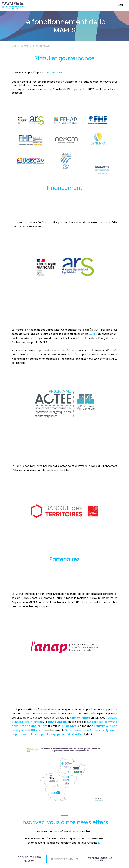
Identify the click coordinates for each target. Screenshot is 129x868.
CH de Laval (69, 726)
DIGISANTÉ (72, 859)
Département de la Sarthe (81, 730)
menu (121, 5)
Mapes (15, 46)
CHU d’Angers (57, 722)
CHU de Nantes (54, 73)
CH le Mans (38, 730)
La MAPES (26, 46)
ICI (100, 843)
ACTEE (93, 334)
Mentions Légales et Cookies (100, 859)
